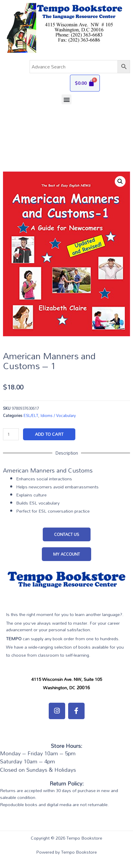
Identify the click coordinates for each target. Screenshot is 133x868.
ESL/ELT (31, 415)
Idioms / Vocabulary (58, 415)
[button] (66, 99)
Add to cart (49, 434)
